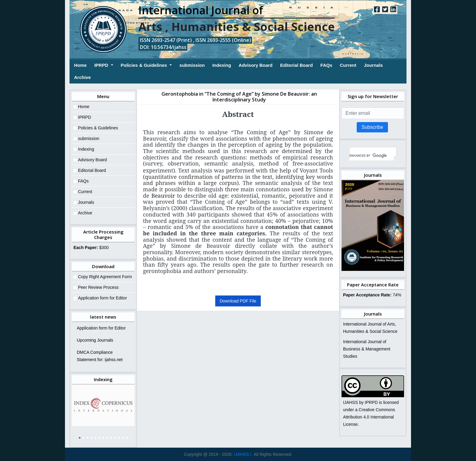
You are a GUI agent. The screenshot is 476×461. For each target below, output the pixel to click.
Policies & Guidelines (145, 65)
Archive (82, 77)
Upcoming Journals (95, 340)
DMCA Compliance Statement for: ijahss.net (100, 356)
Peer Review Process (98, 287)
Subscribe (372, 127)
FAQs (326, 65)
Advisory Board (256, 65)
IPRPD (102, 65)
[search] (372, 156)
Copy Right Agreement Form (105, 277)
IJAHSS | (243, 454)
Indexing (222, 65)
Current (348, 65)
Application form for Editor (102, 298)
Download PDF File (238, 301)
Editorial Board (297, 65)
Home (80, 65)
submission (192, 65)
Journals (374, 65)
